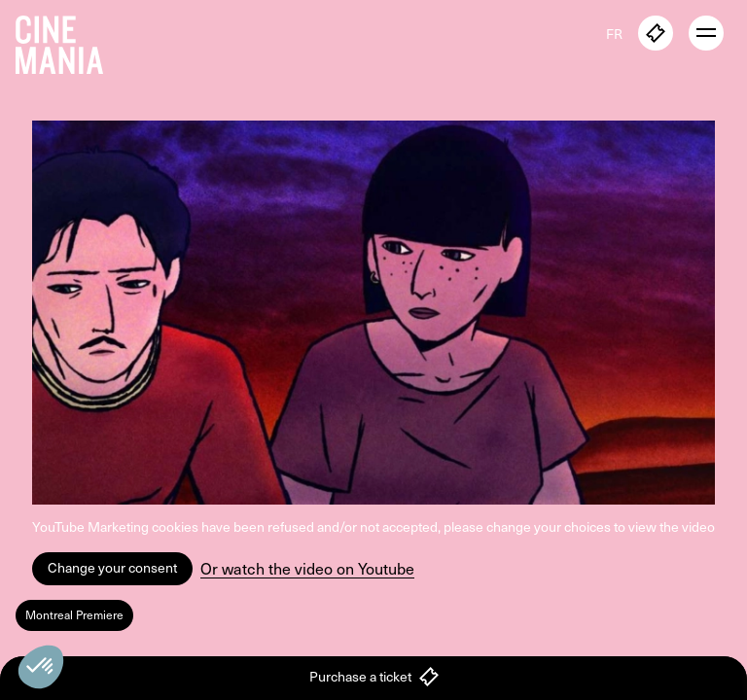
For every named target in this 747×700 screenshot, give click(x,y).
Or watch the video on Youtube (307, 568)
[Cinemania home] (67, 41)
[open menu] (706, 33)
